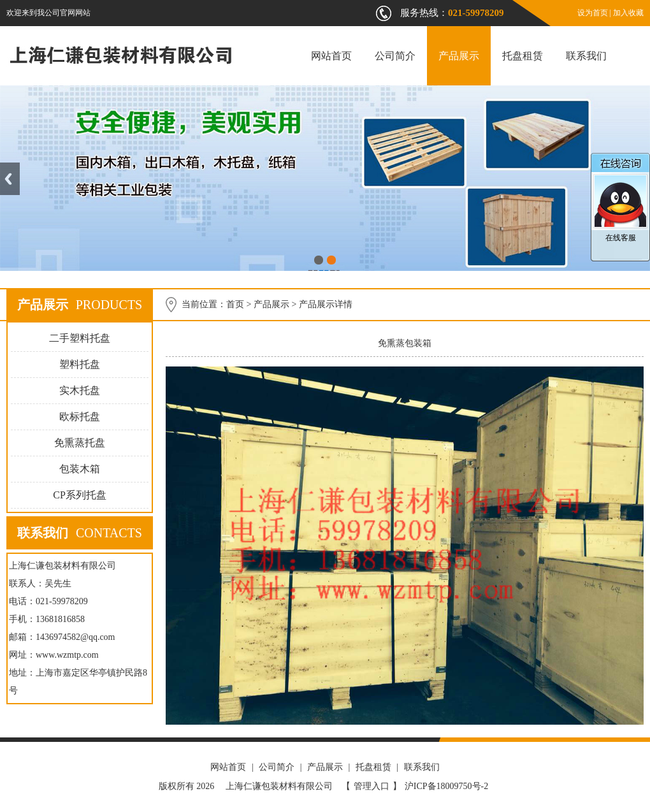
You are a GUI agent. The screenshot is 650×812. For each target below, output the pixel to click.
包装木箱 (80, 469)
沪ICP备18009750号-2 (446, 786)
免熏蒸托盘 (80, 443)
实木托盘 (80, 390)
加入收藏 (628, 13)
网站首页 (331, 56)
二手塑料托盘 (80, 338)
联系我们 (586, 56)
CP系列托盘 (80, 495)
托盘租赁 (523, 56)
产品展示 (459, 56)
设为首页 (593, 13)
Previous (10, 179)
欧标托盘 (80, 417)
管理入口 (372, 786)
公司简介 (395, 56)
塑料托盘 (80, 364)
